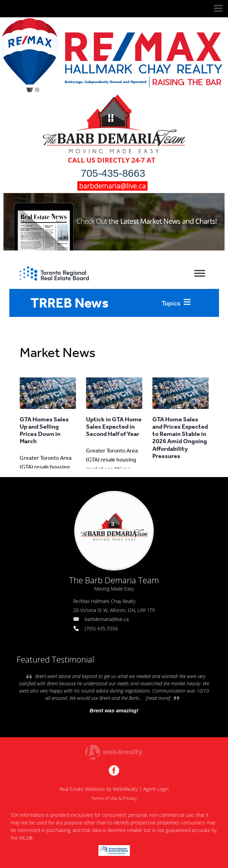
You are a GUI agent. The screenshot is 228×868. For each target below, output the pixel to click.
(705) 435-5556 (101, 628)
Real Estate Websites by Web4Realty (99, 789)
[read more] (158, 698)
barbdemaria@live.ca (107, 619)
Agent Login (156, 789)
